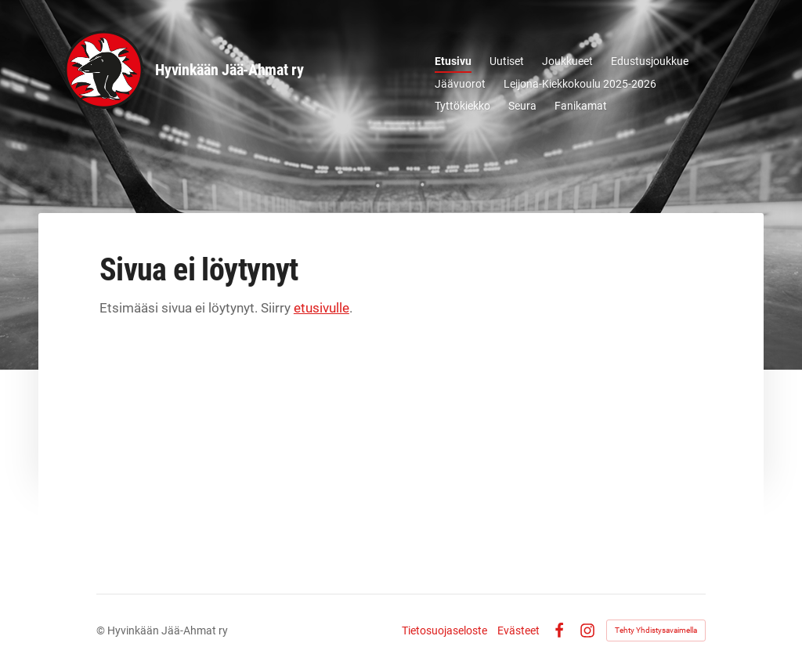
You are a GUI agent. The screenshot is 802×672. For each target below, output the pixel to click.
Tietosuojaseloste (444, 630)
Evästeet (518, 630)
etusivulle (322, 308)
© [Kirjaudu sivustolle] (102, 630)
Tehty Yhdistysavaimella (656, 630)
